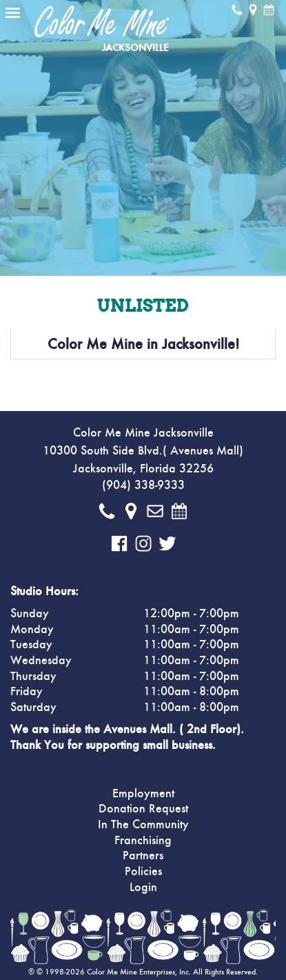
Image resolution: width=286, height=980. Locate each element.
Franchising (143, 841)
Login (143, 888)
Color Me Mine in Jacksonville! (143, 344)
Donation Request (143, 809)
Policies (143, 872)
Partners (143, 856)
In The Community (143, 825)
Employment (143, 794)
